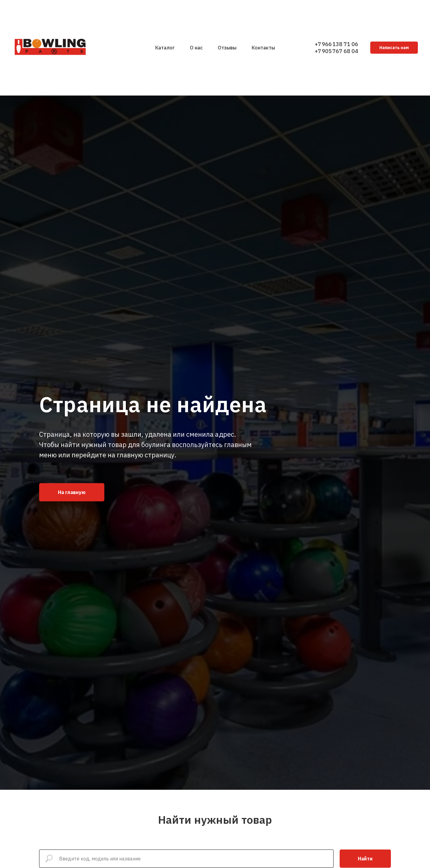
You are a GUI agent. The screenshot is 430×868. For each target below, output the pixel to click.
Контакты (263, 48)
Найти (365, 859)
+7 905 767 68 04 (336, 51)
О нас (196, 48)
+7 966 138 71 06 (336, 44)
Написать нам (394, 48)
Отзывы (227, 48)
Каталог (165, 48)
